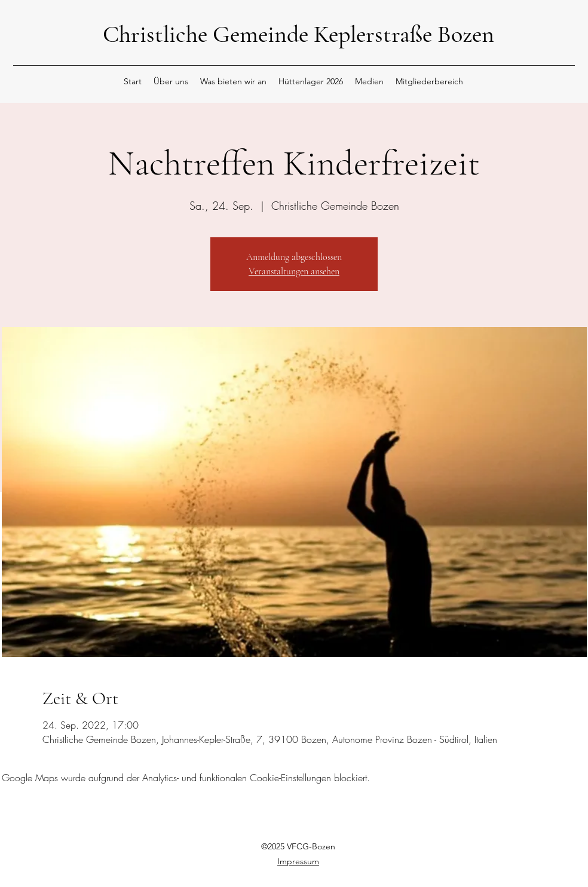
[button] (171, 81)
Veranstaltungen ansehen (294, 271)
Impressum (298, 861)
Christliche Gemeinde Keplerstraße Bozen (298, 34)
